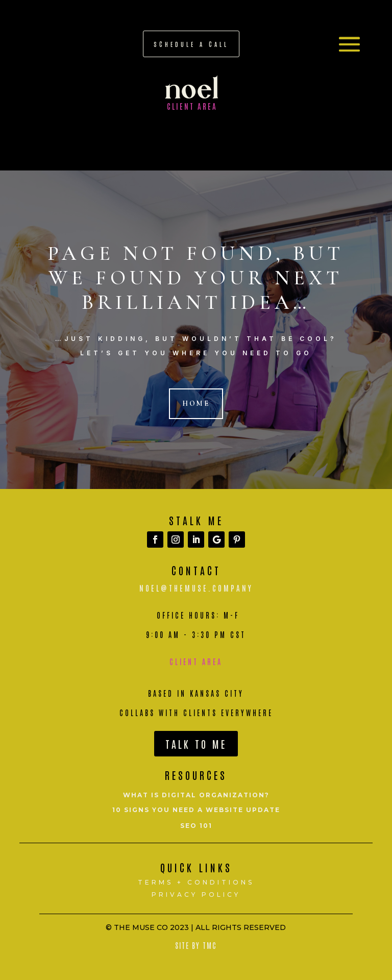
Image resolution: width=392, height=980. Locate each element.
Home (196, 403)
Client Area (196, 661)
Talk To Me (196, 744)
